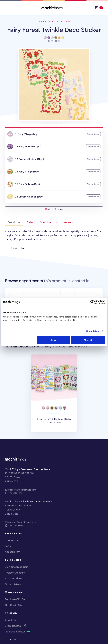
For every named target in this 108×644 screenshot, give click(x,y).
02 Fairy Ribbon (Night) (28, 147)
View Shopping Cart (17, 567)
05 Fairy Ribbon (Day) (27, 184)
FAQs (8, 546)
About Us (10, 620)
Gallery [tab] (31, 222)
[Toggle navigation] (7, 8)
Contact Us (12, 540)
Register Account (15, 573)
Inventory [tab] (68, 222)
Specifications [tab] (48, 222)
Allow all (88, 340)
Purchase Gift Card (16, 599)
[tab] (43, 123)
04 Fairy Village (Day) (27, 172)
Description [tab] (14, 222)
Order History (13, 584)
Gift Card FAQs (14, 605)
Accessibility (12, 552)
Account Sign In (14, 578)
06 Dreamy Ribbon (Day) (29, 197)
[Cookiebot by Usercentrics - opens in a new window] (92, 302)
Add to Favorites (54, 209)
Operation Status (17, 632)
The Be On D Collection (54, 22)
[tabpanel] (54, 240)
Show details (93, 331)
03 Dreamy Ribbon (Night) (30, 159)
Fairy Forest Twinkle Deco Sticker (54, 30)
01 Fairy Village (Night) (28, 134)
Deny (54, 340)
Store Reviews (15, 626)
